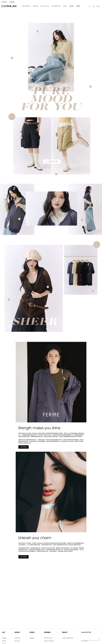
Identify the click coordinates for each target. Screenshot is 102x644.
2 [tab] (100, 61)
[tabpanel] (51, 40)
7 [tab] (100, 68)
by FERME (12, 2)
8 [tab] (100, 70)
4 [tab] (100, 64)
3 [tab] (100, 62)
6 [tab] (100, 67)
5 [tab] (100, 65)
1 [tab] (100, 59)
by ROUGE (4, 2)
